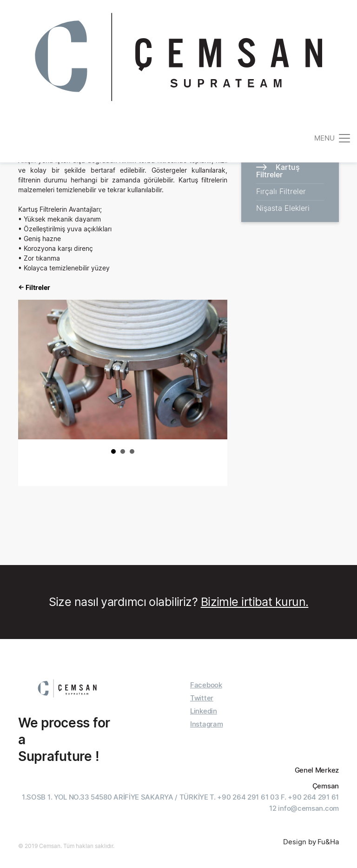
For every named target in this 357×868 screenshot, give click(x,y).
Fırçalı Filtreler (281, 191)
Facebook (206, 685)
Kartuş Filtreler (278, 171)
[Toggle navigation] (333, 138)
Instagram (206, 724)
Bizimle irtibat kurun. (255, 602)
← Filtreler (34, 287)
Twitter (202, 698)
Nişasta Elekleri (283, 208)
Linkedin (204, 711)
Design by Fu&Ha (311, 842)
